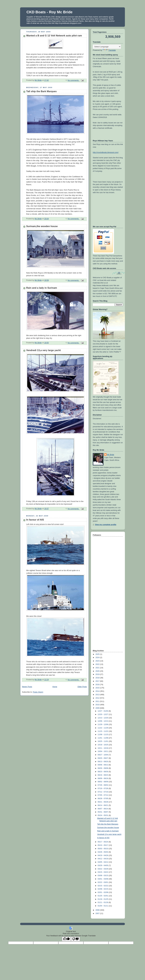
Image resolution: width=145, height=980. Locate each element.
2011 (98, 701)
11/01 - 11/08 (103, 738)
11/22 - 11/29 (103, 728)
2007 (98, 913)
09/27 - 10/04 (103, 755)
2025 (98, 654)
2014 (98, 691)
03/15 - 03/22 (103, 872)
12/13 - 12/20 (103, 718)
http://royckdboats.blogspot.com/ (106, 152)
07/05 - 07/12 (103, 795)
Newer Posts (27, 687)
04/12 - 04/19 (103, 859)
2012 (98, 698)
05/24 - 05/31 (103, 815)
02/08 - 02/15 (103, 889)
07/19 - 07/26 (103, 788)
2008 (98, 910)
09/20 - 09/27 (103, 758)
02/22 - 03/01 (103, 882)
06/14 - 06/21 (103, 805)
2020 (98, 671)
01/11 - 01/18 (103, 902)
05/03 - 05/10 (103, 849)
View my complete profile (106, 525)
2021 (98, 668)
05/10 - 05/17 (103, 845)
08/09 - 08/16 (103, 778)
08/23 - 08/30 (103, 772)
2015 (98, 688)
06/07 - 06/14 (103, 809)
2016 (98, 685)
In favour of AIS (35, 520)
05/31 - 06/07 (103, 812)
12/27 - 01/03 (103, 711)
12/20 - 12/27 (103, 714)
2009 (98, 708)
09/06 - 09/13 (103, 765)
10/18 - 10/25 (103, 745)
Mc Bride (111, 455)
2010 (98, 705)
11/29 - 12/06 (103, 724)
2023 (98, 661)
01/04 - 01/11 (103, 906)
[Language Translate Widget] (107, 47)
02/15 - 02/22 (103, 886)
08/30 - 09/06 (103, 768)
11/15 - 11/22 (103, 731)
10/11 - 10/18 (103, 748)
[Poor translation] (75, 939)
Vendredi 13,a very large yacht (43, 350)
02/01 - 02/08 (103, 892)
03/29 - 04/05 (103, 865)
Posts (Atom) (38, 692)
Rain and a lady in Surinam (42, 288)
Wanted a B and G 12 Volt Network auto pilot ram (54, 36)
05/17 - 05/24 (103, 842)
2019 (98, 674)
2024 (98, 658)
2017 (98, 681)
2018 (98, 678)
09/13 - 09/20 (103, 762)
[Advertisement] (104, 604)
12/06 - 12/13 (103, 721)
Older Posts (82, 687)
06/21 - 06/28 (103, 802)
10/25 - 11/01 (103, 741)
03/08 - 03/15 (103, 876)
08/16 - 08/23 (103, 775)
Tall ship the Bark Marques (41, 91)
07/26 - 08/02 (103, 785)
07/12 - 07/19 (103, 792)
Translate (109, 50)
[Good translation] (66, 939)
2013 (98, 695)
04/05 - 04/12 (103, 862)
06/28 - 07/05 (103, 799)
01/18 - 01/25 (103, 899)
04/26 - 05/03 (103, 852)
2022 (98, 664)
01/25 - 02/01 (103, 896)
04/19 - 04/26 (103, 855)
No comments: (74, 80)
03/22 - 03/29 (103, 869)
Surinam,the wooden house (42, 226)
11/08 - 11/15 (103, 735)
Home (55, 687)
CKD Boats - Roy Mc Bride (49, 12)
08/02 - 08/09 (103, 782)
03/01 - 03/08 (103, 879)
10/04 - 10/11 (103, 751)
